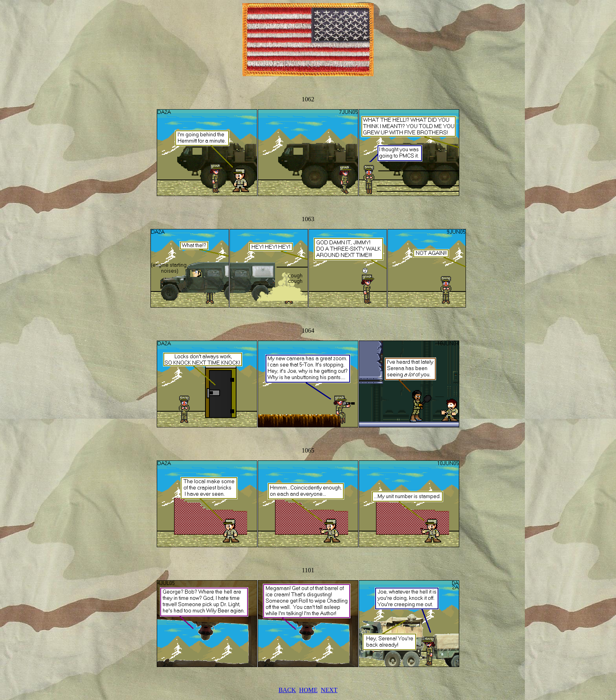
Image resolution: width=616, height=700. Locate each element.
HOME (308, 690)
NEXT (329, 690)
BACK (287, 690)
